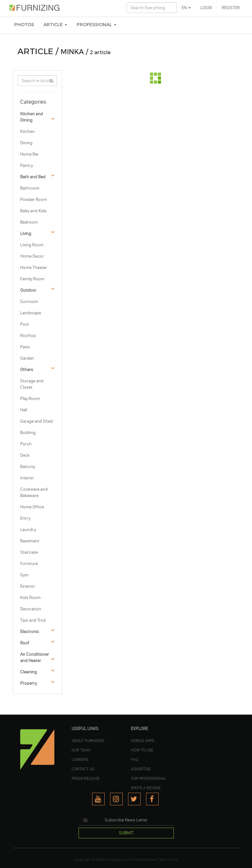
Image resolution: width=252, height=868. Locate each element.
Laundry (28, 530)
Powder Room (34, 200)
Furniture (29, 564)
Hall (24, 410)
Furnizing (113, 859)
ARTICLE (55, 25)
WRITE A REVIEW (146, 788)
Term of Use (168, 859)
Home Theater (34, 268)
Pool (24, 324)
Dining (26, 143)
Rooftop (28, 336)
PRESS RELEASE (86, 778)
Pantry (26, 166)
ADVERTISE (141, 769)
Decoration (31, 609)
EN (186, 8)
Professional (97, 25)
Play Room (30, 399)
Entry (25, 518)
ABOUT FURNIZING (88, 740)
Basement (30, 541)
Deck (25, 455)
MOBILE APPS (143, 740)
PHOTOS (24, 25)
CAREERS (80, 759)
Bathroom (30, 188)
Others (27, 370)
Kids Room (30, 598)
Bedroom (29, 222)
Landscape (31, 313)
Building (28, 433)
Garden (27, 358)
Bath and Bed (33, 177)
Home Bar (29, 154)
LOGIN (206, 8)
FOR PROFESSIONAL (148, 778)
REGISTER (231, 8)
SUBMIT (126, 833)
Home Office (32, 507)
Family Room (32, 279)
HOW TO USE (142, 750)
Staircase (29, 552)
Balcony (28, 467)
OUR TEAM (81, 750)
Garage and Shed (36, 421)
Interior (27, 478)
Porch (26, 444)
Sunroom (29, 302)
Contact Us (83, 769)
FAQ (135, 759)
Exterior (28, 586)
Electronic (30, 632)
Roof (25, 643)
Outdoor (28, 290)
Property (29, 683)
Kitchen (27, 131)
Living (26, 234)
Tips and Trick (33, 620)
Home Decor (32, 256)
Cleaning (29, 672)
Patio (25, 347)
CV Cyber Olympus (141, 859)
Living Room (32, 245)
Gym (24, 575)
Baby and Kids (33, 211)
